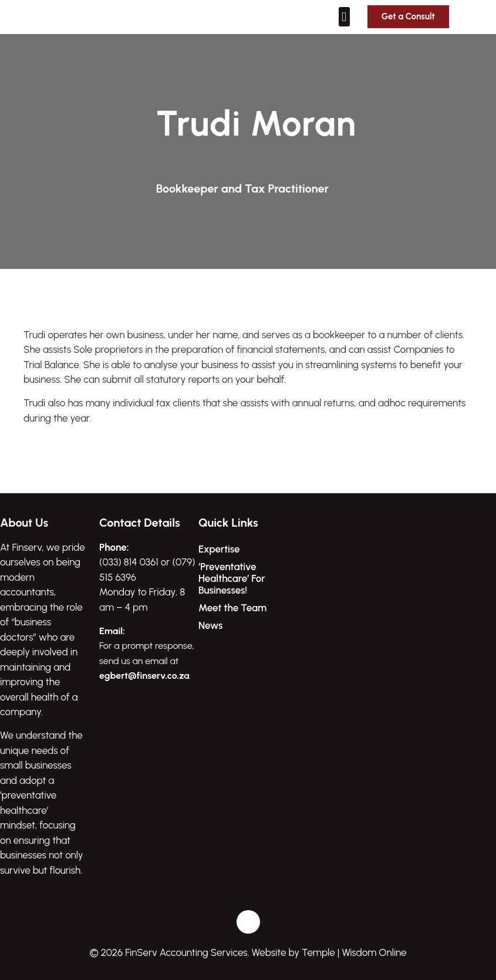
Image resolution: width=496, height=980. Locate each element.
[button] (344, 17)
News (210, 625)
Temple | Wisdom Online (354, 952)
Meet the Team (232, 608)
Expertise (219, 549)
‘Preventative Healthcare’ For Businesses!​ (232, 578)
